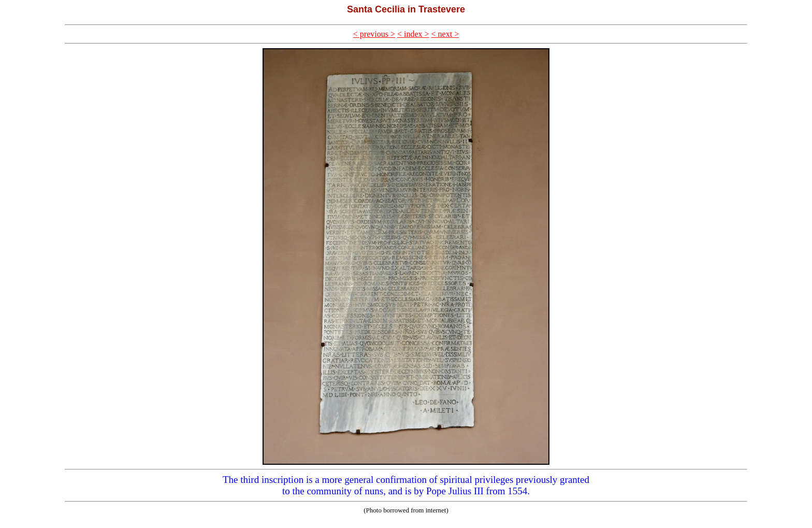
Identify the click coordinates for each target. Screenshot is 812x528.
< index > (413, 34)
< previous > (374, 34)
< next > (445, 34)
